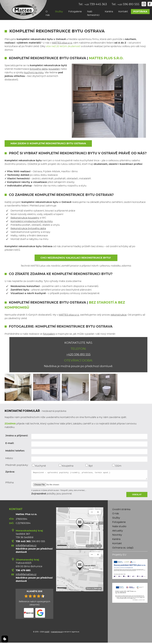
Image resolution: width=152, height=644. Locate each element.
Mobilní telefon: (15, 451)
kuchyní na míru (34, 73)
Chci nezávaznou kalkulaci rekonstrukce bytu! (76, 258)
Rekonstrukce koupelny (25, 218)
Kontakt (123, 12)
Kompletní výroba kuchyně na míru (32, 221)
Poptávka (140, 12)
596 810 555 (38, 543)
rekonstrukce (119, 315)
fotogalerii (49, 334)
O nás (48, 13)
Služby (59, 12)
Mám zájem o (48, 143)
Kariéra (109, 12)
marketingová (57, 633)
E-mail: (10, 443)
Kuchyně (39, 466)
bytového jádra (39, 69)
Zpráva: (10, 472)
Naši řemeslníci (93, 13)
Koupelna (66, 466)
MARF (47, 633)
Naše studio (119, 528)
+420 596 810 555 (78, 355)
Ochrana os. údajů (123, 549)
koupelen (54, 69)
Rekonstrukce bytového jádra (28, 228)
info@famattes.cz (26, 547)
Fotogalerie (75, 12)
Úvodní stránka (121, 511)
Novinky (117, 536)
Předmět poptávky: (17, 465)
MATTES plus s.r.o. (62, 43)
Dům (117, 466)
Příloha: (10, 484)
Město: (9, 458)
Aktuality (118, 532)
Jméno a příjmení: (17, 436)
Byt (89, 466)
